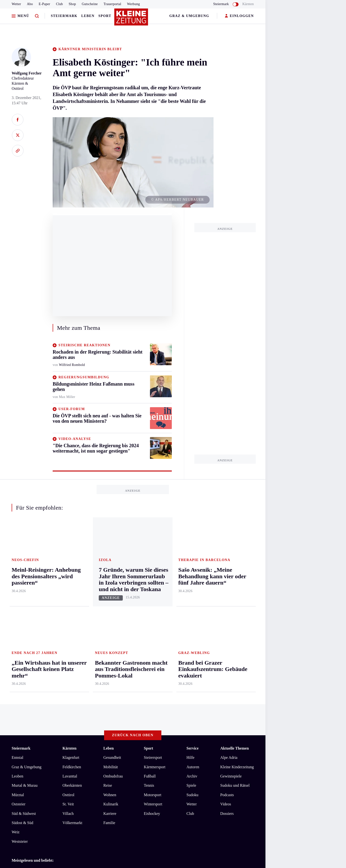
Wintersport (153, 610)
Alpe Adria (229, 563)
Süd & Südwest (24, 619)
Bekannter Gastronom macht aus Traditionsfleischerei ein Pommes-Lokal (77, 683)
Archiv (192, 582)
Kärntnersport (155, 573)
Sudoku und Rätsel (235, 591)
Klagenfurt (71, 563)
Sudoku (193, 601)
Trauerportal (112, 4)
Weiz (16, 638)
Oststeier (19, 610)
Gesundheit (112, 563)
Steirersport (153, 563)
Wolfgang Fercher (27, 73)
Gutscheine (90, 4)
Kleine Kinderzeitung (237, 573)
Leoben (17, 582)
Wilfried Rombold (72, 365)
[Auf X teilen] (18, 135)
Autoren (193, 573)
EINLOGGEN (239, 16)
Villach (68, 619)
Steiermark (64, 16)
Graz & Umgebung (189, 16)
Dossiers (227, 619)
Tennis (149, 591)
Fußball (150, 582)
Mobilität (111, 573)
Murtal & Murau (25, 591)
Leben (88, 16)
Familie (109, 629)
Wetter (16, 4)
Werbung (134, 4)
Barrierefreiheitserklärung (93, 717)
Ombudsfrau (113, 582)
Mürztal (18, 601)
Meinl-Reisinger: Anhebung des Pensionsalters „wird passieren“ (70, 698)
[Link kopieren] (18, 151)
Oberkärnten (72, 591)
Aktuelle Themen (235, 554)
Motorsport (153, 601)
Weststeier (20, 647)
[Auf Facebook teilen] (18, 120)
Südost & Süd (22, 629)
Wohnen (110, 601)
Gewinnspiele (231, 582)
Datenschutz (57, 717)
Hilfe (191, 563)
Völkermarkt (72, 629)
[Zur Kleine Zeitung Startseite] (132, 19)
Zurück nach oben (133, 541)
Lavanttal (70, 582)
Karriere (110, 619)
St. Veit (68, 610)
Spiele (191, 591)
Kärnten (248, 4)
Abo (30, 4)
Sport (105, 16)
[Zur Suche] (37, 16)
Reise (108, 591)
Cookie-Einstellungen (137, 717)
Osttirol (68, 601)
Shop (72, 4)
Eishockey (152, 619)
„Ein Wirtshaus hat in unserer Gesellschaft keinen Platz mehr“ (69, 675)
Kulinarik (111, 610)
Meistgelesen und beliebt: (33, 666)
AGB (38, 717)
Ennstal (17, 563)
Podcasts (227, 601)
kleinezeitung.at (38, 734)
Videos (226, 610)
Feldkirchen (72, 573)
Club (59, 4)
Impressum (21, 717)
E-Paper (45, 4)
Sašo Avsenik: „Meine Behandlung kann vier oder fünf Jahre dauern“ (74, 690)
